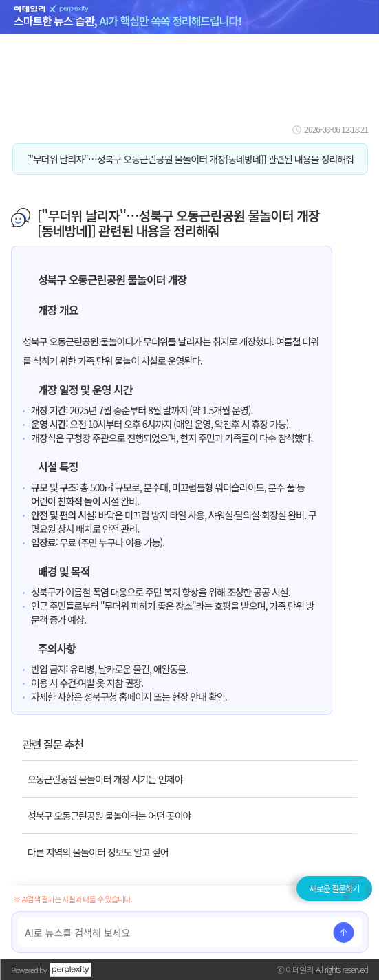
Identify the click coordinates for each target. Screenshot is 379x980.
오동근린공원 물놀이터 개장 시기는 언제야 (105, 779)
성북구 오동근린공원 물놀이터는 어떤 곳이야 (109, 816)
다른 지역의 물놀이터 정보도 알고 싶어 (98, 852)
